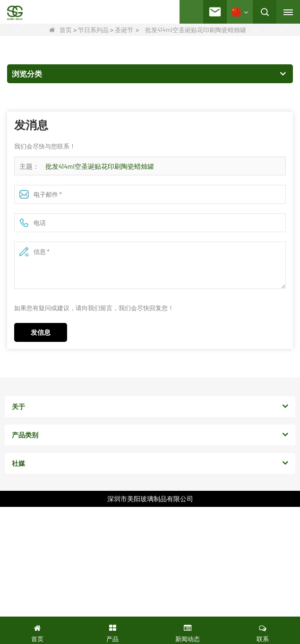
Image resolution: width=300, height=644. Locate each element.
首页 (60, 30)
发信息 (41, 332)
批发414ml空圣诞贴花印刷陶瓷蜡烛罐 (100, 166)
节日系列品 (93, 30)
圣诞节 (124, 30)
